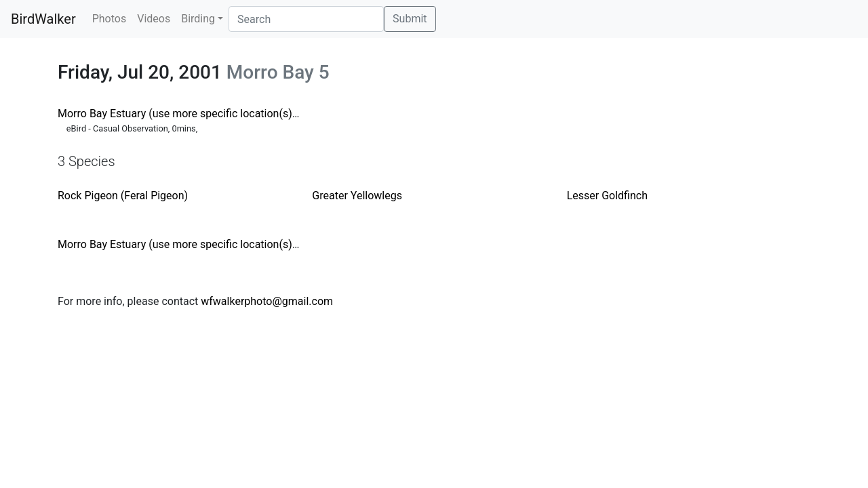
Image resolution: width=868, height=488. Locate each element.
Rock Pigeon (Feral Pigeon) (123, 196)
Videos (154, 19)
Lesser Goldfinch (607, 196)
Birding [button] (198, 19)
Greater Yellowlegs (357, 196)
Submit (410, 19)
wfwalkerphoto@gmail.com (267, 301)
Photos (110, 19)
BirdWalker (43, 19)
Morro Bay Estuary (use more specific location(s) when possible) (213, 114)
